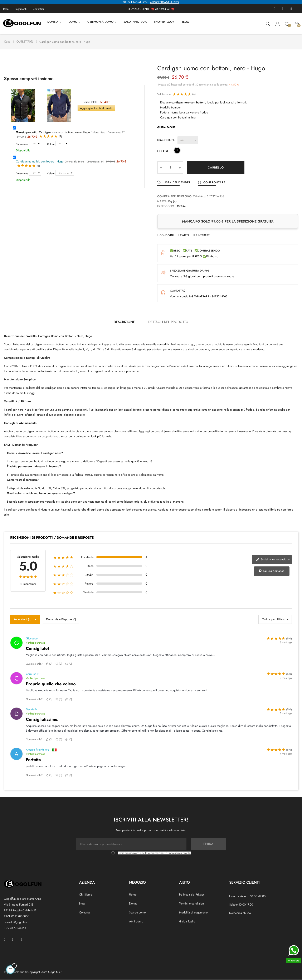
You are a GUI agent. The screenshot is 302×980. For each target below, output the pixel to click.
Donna (133, 904)
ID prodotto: (166, 207)
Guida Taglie (166, 128)
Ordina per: (269, 620)
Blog (82, 904)
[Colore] (62, 144)
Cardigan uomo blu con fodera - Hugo (40, 162)
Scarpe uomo (137, 913)
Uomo (133, 895)
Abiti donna (136, 922)
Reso (6, 9)
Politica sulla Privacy (192, 895)
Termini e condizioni (192, 904)
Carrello (216, 168)
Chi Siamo (86, 895)
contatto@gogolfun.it (17, 922)
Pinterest (203, 236)
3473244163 (163, 9)
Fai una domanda (271, 571)
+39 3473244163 (15, 928)
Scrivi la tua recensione (273, 560)
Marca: (162, 202)
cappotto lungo (51, 437)
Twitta (185, 236)
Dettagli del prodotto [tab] (168, 322)
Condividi (167, 236)
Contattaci (38, 9)
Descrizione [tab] (124, 322)
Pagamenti (21, 9)
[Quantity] (170, 168)
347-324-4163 (216, 197)
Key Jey (172, 202)
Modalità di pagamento (193, 913)
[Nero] (177, 152)
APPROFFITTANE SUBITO (164, 2)
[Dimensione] (35, 144)
